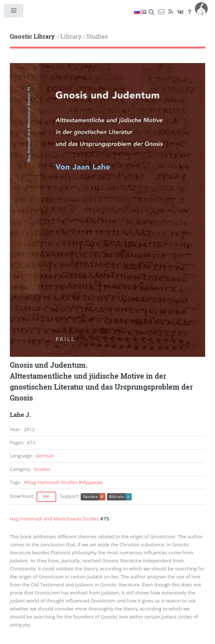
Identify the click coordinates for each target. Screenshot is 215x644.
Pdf (46, 497)
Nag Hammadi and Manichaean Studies (55, 519)
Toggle (14, 12)
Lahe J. (20, 415)
